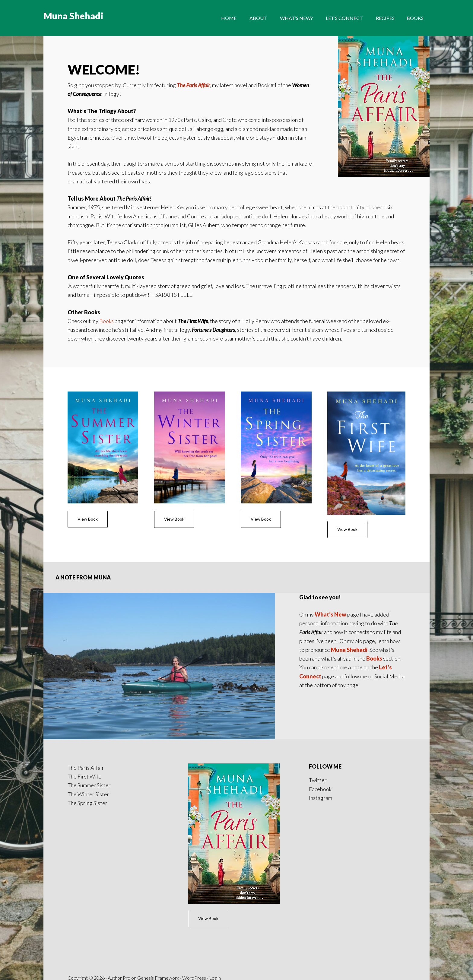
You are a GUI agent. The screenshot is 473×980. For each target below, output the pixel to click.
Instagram (321, 773)
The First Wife (84, 752)
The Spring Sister (87, 779)
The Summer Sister (89, 761)
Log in (215, 953)
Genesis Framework (158, 953)
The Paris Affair (193, 85)
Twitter (318, 756)
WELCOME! (107, 69)
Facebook (320, 765)
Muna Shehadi (73, 18)
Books (106, 321)
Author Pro (119, 953)
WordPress (194, 953)
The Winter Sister (88, 770)
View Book (88, 519)
